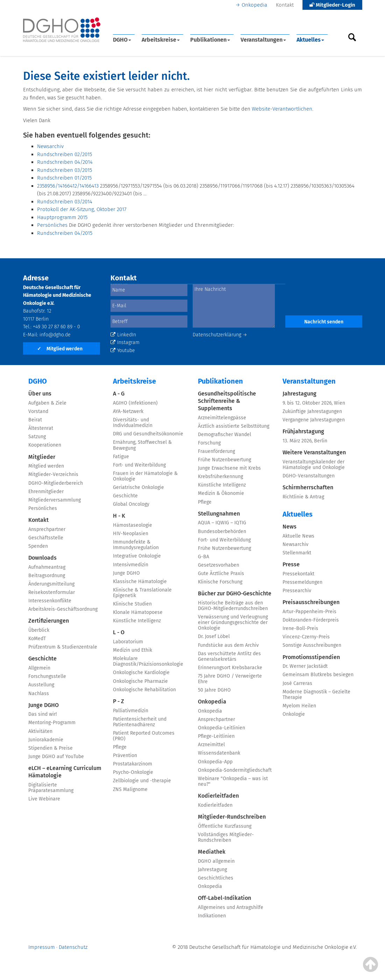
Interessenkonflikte (50, 601)
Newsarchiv (50, 146)
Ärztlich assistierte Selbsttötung (234, 426)
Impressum (42, 947)
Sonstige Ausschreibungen (312, 645)
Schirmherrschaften (308, 487)
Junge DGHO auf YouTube (56, 757)
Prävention (125, 755)
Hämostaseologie (133, 525)
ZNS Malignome (130, 789)
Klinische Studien (132, 604)
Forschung (209, 443)
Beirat (35, 420)
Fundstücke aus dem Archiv (228, 645)
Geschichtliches (216, 878)
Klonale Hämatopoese (138, 612)
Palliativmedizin (131, 711)
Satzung (37, 437)
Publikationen (210, 40)
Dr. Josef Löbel (214, 636)
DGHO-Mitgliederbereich (56, 483)
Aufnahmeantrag (47, 567)
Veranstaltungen (263, 40)
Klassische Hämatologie (140, 582)
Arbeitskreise (161, 40)
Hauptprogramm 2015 (62, 217)
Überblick (39, 630)
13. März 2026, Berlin (305, 441)
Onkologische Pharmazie (140, 681)
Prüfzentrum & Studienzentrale (63, 647)
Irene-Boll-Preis (300, 628)
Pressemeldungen (302, 582)
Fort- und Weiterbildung (139, 465)
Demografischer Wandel (224, 435)
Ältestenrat (41, 428)
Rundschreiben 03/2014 (65, 202)
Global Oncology (131, 504)
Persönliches (52, 225)
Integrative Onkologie (137, 556)
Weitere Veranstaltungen (314, 452)
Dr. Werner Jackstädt (305, 666)
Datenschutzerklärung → (220, 335)
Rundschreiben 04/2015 (65, 233)
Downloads (42, 558)
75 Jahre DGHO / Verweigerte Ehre (230, 679)
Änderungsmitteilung (51, 584)
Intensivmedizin (131, 565)
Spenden (38, 546)
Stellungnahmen (219, 514)
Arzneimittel (211, 745)
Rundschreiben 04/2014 (65, 162)
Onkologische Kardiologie (141, 673)
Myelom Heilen (299, 706)
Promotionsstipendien (311, 657)
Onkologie (294, 714)
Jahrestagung (212, 870)
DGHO (122, 40)
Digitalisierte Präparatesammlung (51, 788)
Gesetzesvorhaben (219, 565)
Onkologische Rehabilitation (144, 690)
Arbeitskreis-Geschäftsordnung (63, 609)
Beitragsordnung (47, 576)
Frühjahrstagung (303, 431)
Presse (291, 564)
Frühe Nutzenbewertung (224, 460)
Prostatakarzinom (133, 764)
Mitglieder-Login (332, 5)
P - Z (119, 701)
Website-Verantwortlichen (282, 109)
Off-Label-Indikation (224, 898)
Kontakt (285, 5)
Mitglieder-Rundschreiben (232, 817)
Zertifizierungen (49, 621)
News (290, 527)
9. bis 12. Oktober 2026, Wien (314, 403)
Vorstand (38, 411)
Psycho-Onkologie (133, 772)
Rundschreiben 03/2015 (65, 170)
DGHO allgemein (216, 861)
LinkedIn (123, 335)
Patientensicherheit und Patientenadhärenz (140, 722)
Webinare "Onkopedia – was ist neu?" (233, 781)
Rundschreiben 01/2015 (64, 178)
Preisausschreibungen (311, 602)
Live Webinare (44, 799)
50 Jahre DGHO (214, 690)
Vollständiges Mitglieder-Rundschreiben (226, 837)
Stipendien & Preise (51, 748)
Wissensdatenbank (219, 753)
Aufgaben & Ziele (47, 403)
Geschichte (42, 659)
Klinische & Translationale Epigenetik (142, 593)
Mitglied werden (60, 349)
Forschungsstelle (47, 676)
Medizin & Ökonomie (221, 493)
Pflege (120, 747)
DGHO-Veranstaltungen (309, 476)
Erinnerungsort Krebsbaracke (230, 668)
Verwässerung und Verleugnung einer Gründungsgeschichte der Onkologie (233, 622)
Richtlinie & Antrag (303, 497)
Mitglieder (42, 457)
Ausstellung (41, 685)
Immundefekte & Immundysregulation (136, 545)
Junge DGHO (44, 705)
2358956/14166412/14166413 (68, 186)
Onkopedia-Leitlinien (222, 728)
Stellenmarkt (297, 553)
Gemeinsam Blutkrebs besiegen (318, 675)
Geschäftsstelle (46, 538)
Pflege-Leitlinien (216, 736)
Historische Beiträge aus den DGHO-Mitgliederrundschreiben (233, 606)
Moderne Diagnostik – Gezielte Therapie (316, 695)
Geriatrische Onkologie (138, 487)
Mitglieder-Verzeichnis (53, 474)
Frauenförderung (216, 451)
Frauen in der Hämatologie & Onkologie (145, 476)
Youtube (123, 351)
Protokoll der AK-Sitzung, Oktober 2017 (82, 209)
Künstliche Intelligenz (137, 621)
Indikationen (212, 916)
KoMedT (37, 639)
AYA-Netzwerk (128, 411)
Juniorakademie (46, 740)
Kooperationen (45, 445)
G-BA (204, 557)
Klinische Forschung (220, 582)
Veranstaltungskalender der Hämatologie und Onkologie (314, 465)
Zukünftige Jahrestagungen (312, 411)
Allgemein (39, 668)
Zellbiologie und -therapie (142, 781)
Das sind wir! (42, 714)
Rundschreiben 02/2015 (65, 154)
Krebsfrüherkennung (220, 477)
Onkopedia (254, 5)
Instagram (125, 342)
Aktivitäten (40, 731)
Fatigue (121, 457)
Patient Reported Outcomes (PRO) (144, 736)
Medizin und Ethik (133, 650)
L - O (119, 632)
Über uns (40, 394)
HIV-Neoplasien (131, 534)
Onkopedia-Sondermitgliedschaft (235, 770)
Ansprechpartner (47, 529)
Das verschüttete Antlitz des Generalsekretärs (229, 656)
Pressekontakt (298, 574)
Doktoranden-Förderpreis (311, 620)
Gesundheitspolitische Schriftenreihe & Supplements (227, 401)
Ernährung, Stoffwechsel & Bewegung (142, 445)
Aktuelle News (298, 536)
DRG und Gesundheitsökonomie (148, 434)
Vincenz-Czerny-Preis (306, 637)
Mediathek (212, 852)
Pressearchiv (297, 591)
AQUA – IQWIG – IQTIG (222, 523)
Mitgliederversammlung (55, 500)
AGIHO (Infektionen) (135, 403)
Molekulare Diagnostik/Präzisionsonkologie (148, 661)
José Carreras (297, 683)
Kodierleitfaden (218, 796)
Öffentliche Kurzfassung (225, 826)
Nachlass (39, 694)
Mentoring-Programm (52, 723)
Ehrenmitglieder (46, 492)
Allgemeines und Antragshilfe (231, 907)
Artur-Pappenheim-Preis (309, 612)
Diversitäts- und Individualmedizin (133, 423)
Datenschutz (73, 947)
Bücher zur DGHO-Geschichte (235, 593)
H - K (119, 516)
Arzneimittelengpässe (222, 418)
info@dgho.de (55, 335)
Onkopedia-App (215, 762)
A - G (119, 394)
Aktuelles (310, 40)
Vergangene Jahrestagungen (314, 420)
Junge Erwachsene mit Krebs (229, 468)
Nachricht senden (324, 322)
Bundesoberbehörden (222, 531)
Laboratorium (128, 642)
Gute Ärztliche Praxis (221, 573)
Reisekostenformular (52, 592)
